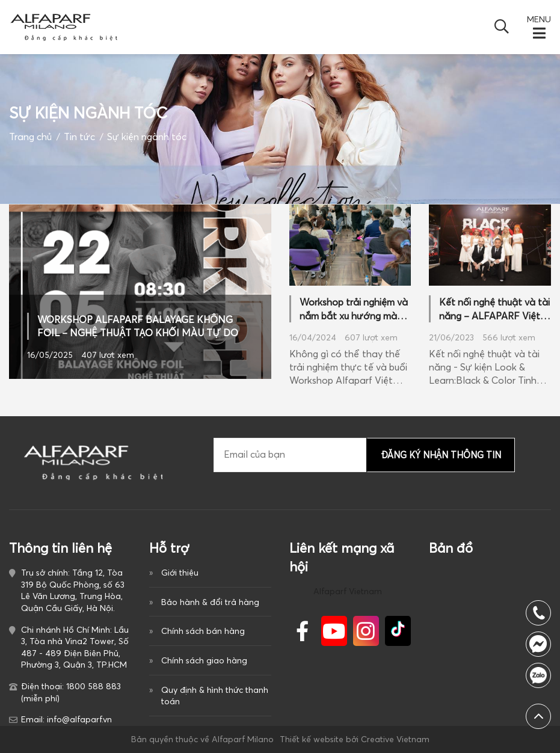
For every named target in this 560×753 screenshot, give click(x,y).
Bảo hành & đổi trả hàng (210, 602)
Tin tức (79, 137)
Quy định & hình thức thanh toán (215, 696)
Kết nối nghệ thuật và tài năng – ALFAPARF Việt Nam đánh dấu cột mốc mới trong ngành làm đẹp (494, 309)
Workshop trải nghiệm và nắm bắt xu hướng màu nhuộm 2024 (354, 309)
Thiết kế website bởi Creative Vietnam (355, 739)
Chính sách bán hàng (203, 631)
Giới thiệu (180, 573)
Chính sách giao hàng (204, 660)
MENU (539, 19)
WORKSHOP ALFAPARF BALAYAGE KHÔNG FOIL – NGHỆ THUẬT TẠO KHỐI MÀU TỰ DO (138, 326)
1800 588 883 (538, 675)
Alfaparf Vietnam (348, 591)
